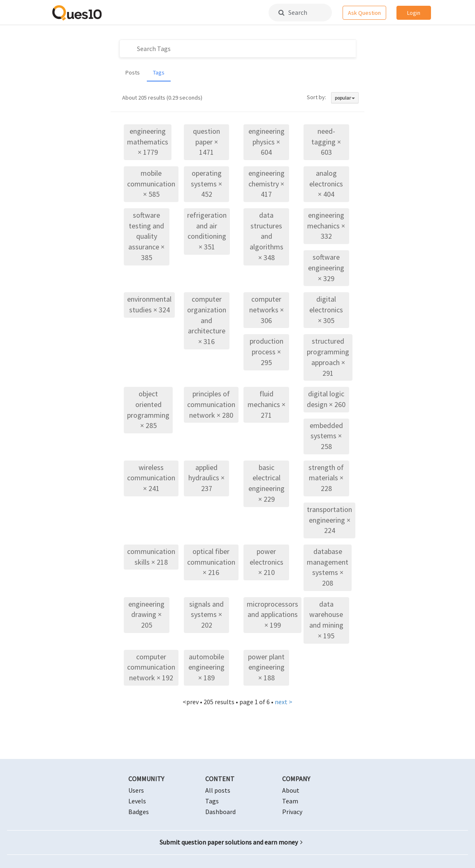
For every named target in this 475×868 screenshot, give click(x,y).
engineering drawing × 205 (146, 614)
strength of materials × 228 (326, 478)
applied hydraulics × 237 (206, 478)
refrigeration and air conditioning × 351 (207, 231)
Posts (133, 72)
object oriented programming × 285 (148, 410)
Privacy (292, 812)
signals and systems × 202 (206, 614)
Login (414, 13)
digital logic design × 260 (326, 399)
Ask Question (364, 13)
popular (345, 98)
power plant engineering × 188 (266, 667)
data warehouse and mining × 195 (326, 620)
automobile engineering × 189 (206, 667)
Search (293, 12)
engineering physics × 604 (266, 142)
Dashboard (220, 812)
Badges (139, 812)
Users (136, 790)
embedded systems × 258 (326, 436)
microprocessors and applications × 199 (272, 614)
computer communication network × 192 (151, 667)
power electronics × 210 (266, 562)
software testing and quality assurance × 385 (146, 236)
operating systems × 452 (206, 184)
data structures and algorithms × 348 (266, 236)
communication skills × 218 (151, 557)
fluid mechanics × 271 (266, 404)
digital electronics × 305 (326, 310)
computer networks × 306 (266, 310)
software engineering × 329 (326, 268)
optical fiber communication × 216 (211, 562)
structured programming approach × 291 (328, 357)
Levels (137, 801)
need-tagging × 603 (326, 142)
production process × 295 (266, 351)
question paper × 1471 (206, 142)
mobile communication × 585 (151, 184)
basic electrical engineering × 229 (266, 483)
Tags (159, 72)
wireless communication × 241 (151, 478)
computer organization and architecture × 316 (207, 320)
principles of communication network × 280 (211, 404)
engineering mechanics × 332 (326, 226)
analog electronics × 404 (326, 184)
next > (284, 702)
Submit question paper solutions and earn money (231, 842)
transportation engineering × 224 (329, 520)
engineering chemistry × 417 (266, 184)
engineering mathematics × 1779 (148, 142)
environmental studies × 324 (149, 304)
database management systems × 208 (328, 567)
